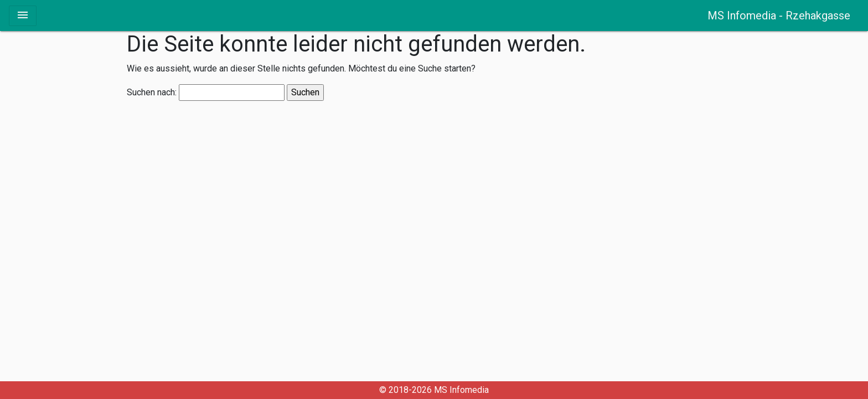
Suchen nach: (152, 93)
